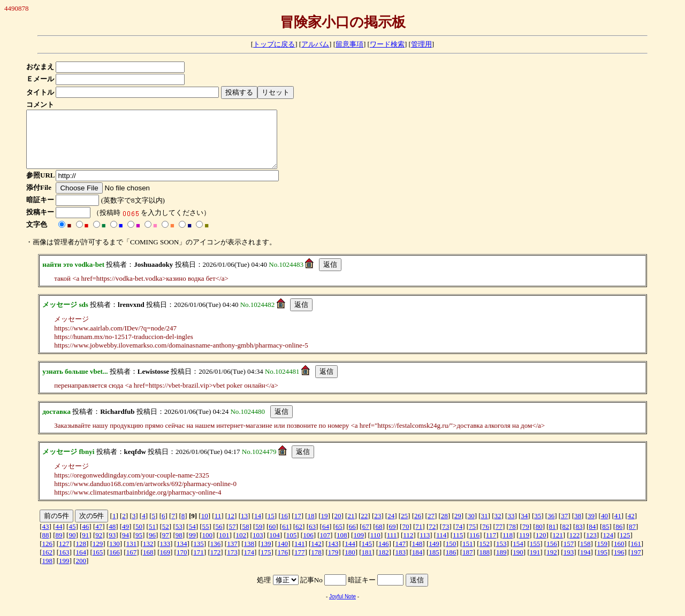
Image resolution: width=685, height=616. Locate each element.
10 (205, 527)
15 (271, 527)
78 (512, 538)
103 (258, 546)
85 (606, 538)
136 (216, 555)
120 (541, 546)
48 (112, 538)
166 (115, 563)
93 (112, 546)
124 (608, 546)
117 (491, 546)
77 (499, 538)
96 (152, 546)
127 (64, 555)
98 (179, 546)
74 (459, 538)
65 (339, 538)
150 (451, 555)
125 (625, 546)
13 (244, 527)
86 (619, 538)
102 (241, 546)
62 (299, 538)
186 (451, 563)
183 (400, 563)
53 (179, 538)
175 (266, 563)
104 (275, 546)
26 (418, 527)
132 (148, 555)
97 (166, 546)
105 (292, 546)
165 (98, 563)
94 (125, 546)
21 (351, 527)
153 (501, 555)
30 (471, 527)
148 (417, 555)
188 (485, 563)
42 (631, 527)
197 (636, 563)
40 (604, 527)
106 (308, 546)
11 (218, 527)
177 (300, 563)
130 (115, 555)
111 (392, 546)
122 (575, 546)
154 (518, 555)
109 (359, 546)
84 (592, 538)
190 (518, 563)
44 (59, 538)
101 (224, 546)
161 (636, 555)
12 (231, 527)
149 (434, 555)
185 (434, 563)
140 (283, 555)
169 (165, 563)
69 (393, 538)
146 (384, 555)
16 (284, 527)
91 (85, 546)
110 (375, 546)
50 (139, 538)
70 (405, 538)
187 (468, 563)
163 (64, 563)
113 (425, 546)
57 (232, 538)
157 (569, 555)
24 (391, 527)
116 (474, 546)
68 (379, 538)
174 (249, 563)
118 (508, 546)
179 (333, 563)
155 (535, 555)
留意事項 (349, 44)
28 (444, 527)
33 (511, 527)
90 (72, 546)
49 (125, 538)
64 (326, 538)
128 (81, 555)
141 (300, 555)
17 (298, 527)
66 (352, 538)
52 (166, 538)
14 (258, 527)
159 (602, 555)
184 (417, 563)
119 (524, 546)
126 (48, 555)
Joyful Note (342, 608)
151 (468, 555)
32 (498, 527)
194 (585, 563)
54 (192, 538)
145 (367, 555)
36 (551, 527)
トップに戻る (274, 44)
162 (48, 563)
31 (485, 527)
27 (431, 527)
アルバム (315, 44)
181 (367, 563)
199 (64, 572)
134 (182, 555)
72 (432, 538)
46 (85, 538)
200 (81, 572)
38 (578, 527)
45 (72, 538)
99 (192, 546)
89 (59, 546)
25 (404, 527)
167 (132, 563)
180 (350, 563)
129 (98, 555)
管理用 (421, 44)
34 (524, 527)
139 (266, 555)
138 (249, 555)
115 (458, 546)
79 (526, 538)
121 (558, 546)
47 (99, 538)
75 (472, 538)
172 (216, 563)
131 (132, 555)
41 (618, 527)
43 (46, 538)
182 (384, 563)
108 (342, 546)
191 (535, 563)
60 (272, 538)
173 (232, 563)
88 (46, 546)
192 (552, 563)
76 (486, 538)
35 (538, 527)
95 (139, 546)
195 (602, 563)
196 (619, 563)
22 (364, 527)
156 (552, 555)
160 (619, 555)
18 (311, 527)
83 (579, 538)
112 (408, 546)
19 (325, 527)
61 (286, 538)
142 (316, 555)
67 (366, 538)
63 (312, 538)
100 (208, 546)
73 (446, 538)
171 (199, 563)
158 (585, 555)
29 (458, 527)
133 (165, 555)
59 (259, 538)
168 (148, 563)
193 (569, 563)
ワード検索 (387, 44)
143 (333, 555)
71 (419, 538)
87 (632, 538)
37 (564, 527)
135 (199, 555)
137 (232, 555)
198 (48, 572)
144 (350, 555)
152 (485, 555)
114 (441, 546)
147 (400, 555)
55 (206, 538)
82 (566, 538)
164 (81, 563)
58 (245, 538)
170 (182, 563)
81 (553, 538)
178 (316, 563)
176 (283, 563)
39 (591, 527)
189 (501, 563)
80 (539, 538)
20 (337, 527)
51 (152, 538)
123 (591, 546)
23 (378, 527)
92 (99, 546)
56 (219, 538)
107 (325, 546)
